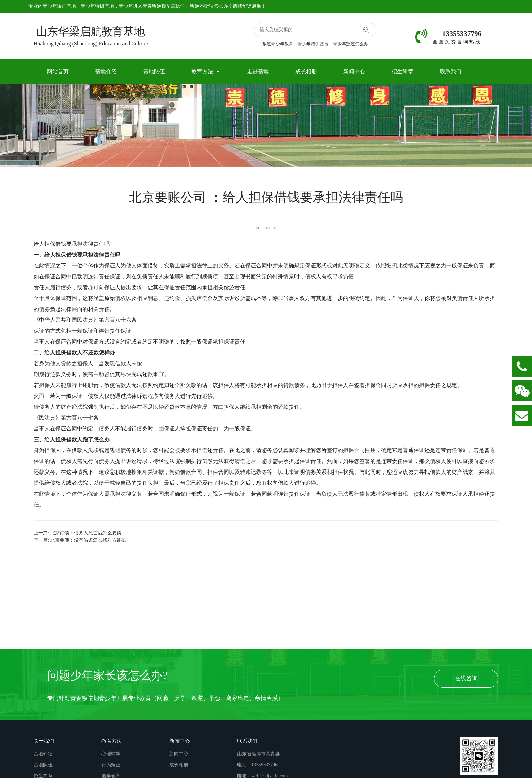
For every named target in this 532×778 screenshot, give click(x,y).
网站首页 (58, 71)
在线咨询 (466, 678)
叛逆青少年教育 (278, 44)
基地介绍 (106, 71)
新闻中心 (354, 71)
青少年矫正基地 (59, 6)
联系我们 (451, 71)
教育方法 (206, 71)
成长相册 (306, 71)
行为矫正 (111, 765)
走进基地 (258, 71)
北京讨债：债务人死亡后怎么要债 (86, 533)
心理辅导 (111, 754)
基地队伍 (154, 71)
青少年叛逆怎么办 (350, 44)
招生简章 (402, 71)
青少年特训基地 (97, 6)
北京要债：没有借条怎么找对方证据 (88, 540)
